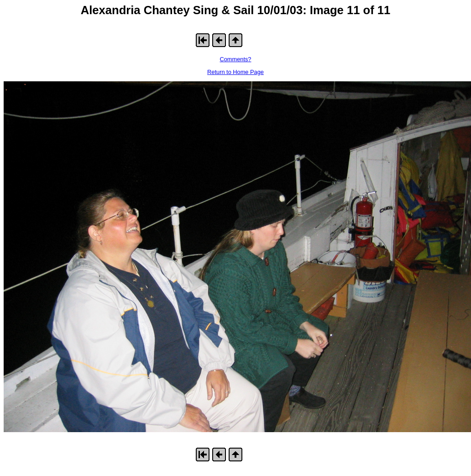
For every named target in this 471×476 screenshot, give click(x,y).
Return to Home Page (235, 72)
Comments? (236, 59)
